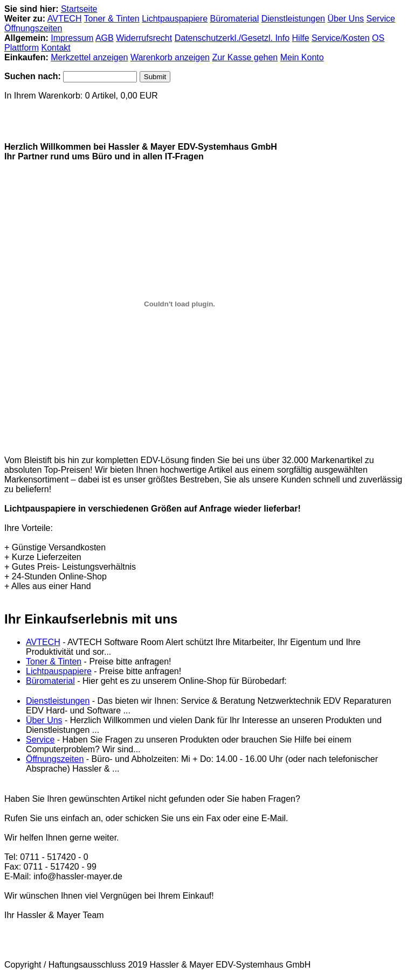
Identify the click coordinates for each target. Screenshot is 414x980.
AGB (105, 38)
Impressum (72, 38)
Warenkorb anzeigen (170, 57)
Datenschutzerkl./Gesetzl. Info (232, 38)
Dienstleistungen (293, 19)
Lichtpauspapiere (175, 19)
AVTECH (65, 19)
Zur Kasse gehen (245, 57)
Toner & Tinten (112, 19)
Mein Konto (302, 57)
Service (380, 19)
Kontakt (56, 48)
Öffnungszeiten (33, 28)
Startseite (79, 9)
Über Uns (346, 19)
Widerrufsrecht (144, 38)
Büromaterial (235, 19)
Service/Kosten (341, 38)
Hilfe (301, 38)
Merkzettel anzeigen (89, 57)
